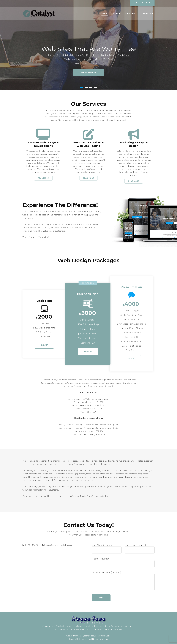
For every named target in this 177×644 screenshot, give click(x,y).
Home (105, 14)
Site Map (104, 639)
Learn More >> (88, 72)
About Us (116, 14)
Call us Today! (142, 3)
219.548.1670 (30, 545)
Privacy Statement (77, 639)
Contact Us (148, 14)
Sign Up (44, 345)
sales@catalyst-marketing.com (58, 545)
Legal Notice (93, 639)
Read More (43, 178)
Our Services (131, 14)
